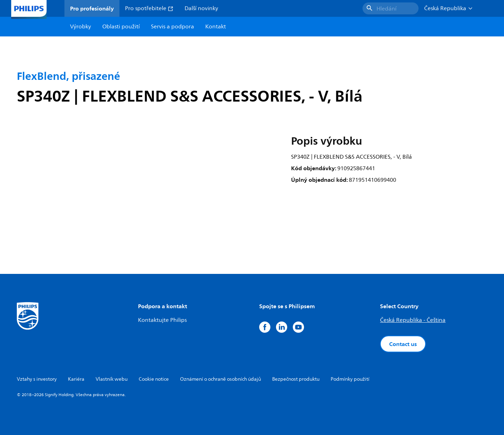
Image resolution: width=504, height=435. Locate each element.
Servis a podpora (172, 27)
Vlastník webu (112, 379)
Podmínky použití (350, 379)
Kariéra (76, 379)
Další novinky (201, 8)
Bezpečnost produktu (296, 379)
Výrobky (81, 27)
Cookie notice (154, 379)
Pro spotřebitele (149, 8)
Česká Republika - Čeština (413, 320)
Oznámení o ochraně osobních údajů (220, 379)
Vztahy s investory (37, 379)
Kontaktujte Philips (162, 320)
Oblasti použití (121, 27)
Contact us (403, 344)
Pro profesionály (92, 8)
